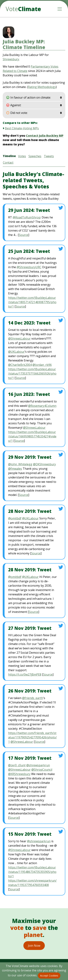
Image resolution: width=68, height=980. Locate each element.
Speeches (35, 156)
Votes (22, 156)
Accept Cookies (49, 976)
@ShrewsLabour (19, 339)
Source (24, 235)
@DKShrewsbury (44, 464)
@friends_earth (33, 698)
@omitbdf (15, 518)
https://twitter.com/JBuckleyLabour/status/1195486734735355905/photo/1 (32, 872)
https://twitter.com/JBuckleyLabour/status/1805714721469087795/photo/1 (32, 302)
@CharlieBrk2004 (20, 365)
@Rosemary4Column (42, 406)
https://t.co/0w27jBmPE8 (25, 674)
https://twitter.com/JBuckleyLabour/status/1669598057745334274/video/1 (32, 436)
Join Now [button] (34, 946)
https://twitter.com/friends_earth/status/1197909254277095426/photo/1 (32, 737)
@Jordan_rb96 (42, 365)
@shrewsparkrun (38, 765)
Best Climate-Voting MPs (22, 128)
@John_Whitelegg (20, 464)
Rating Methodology (42, 87)
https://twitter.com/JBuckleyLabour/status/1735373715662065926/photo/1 (32, 373)
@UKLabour (16, 352)
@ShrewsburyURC (29, 267)
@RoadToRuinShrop (27, 217)
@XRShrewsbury (19, 774)
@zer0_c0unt (17, 765)
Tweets (49, 156)
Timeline (9, 156)
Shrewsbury (11, 59)
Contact (8, 163)
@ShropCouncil (42, 770)
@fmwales (15, 469)
